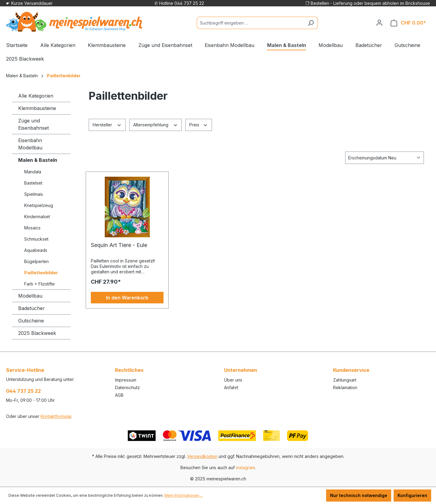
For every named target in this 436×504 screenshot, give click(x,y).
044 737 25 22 (23, 391)
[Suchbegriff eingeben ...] (250, 23)
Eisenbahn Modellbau (30, 144)
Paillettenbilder (41, 273)
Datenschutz (127, 387)
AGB (119, 395)
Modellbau (30, 296)
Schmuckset (36, 239)
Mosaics (32, 228)
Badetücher (31, 308)
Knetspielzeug (39, 205)
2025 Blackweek (37, 333)
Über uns (233, 380)
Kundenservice (351, 370)
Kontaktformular (56, 416)
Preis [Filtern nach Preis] (199, 124)
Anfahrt (231, 387)
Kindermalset (37, 217)
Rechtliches (129, 370)
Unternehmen (241, 370)
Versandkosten (202, 456)
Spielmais (34, 194)
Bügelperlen (36, 261)
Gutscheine (31, 321)
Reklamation (345, 387)
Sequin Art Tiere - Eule (119, 245)
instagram (245, 467)
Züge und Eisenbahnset (33, 124)
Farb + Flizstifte (40, 284)
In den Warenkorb (127, 298)
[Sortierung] (385, 158)
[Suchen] (311, 23)
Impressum (126, 380)
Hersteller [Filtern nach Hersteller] (107, 124)
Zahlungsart (345, 380)
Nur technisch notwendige (359, 495)
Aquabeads (36, 250)
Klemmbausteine (37, 108)
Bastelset (33, 183)
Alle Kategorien (36, 96)
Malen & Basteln (38, 160)
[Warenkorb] (408, 23)
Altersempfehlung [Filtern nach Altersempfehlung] (156, 124)
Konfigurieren (412, 495)
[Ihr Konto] (379, 23)
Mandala (33, 172)
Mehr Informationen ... (184, 495)
